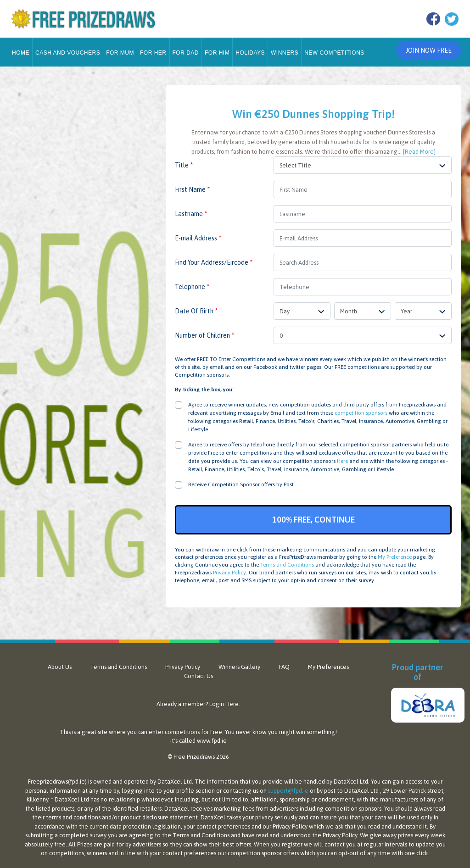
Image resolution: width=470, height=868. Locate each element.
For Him (217, 49)
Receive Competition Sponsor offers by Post (241, 481)
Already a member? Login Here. (198, 700)
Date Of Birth (196, 307)
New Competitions (334, 49)
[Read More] (419, 148)
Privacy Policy (229, 569)
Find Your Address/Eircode (214, 259)
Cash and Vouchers (68, 49)
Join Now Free (426, 49)
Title (184, 161)
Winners (285, 49)
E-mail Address (198, 234)
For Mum (120, 49)
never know (251, 728)
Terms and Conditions (287, 561)
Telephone (192, 283)
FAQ (284, 663)
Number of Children (204, 332)
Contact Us (199, 672)
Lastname (191, 210)
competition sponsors (361, 409)
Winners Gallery (239, 663)
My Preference (395, 553)
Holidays (250, 49)
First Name (192, 186)
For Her (153, 49)
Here (342, 457)
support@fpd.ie (288, 787)
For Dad (186, 49)
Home (21, 49)
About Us (60, 663)
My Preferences (328, 663)
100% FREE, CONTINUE (313, 516)
